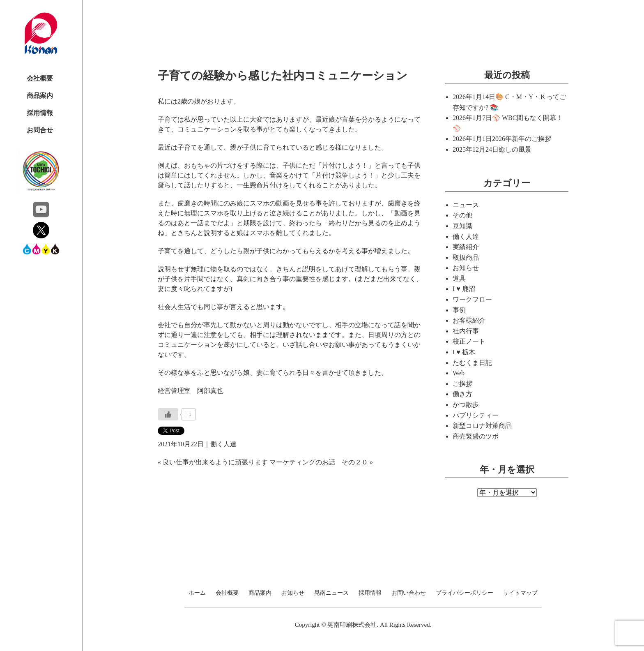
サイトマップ (520, 593)
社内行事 (466, 331)
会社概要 (40, 78)
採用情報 (40, 113)
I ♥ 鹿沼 (464, 289)
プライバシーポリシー (465, 593)
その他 (462, 215)
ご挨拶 (462, 384)
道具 (459, 278)
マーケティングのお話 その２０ (319, 462)
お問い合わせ (409, 593)
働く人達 (223, 444)
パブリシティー (476, 415)
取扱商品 (466, 257)
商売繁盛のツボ (476, 436)
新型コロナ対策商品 (482, 426)
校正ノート (469, 341)
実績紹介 (466, 247)
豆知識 (462, 226)
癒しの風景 (515, 149)
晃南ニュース (331, 593)
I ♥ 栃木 (464, 352)
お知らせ (466, 268)
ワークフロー (472, 299)
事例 (459, 310)
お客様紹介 (469, 320)
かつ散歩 (466, 405)
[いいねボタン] (168, 414)
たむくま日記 (472, 363)
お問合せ (40, 130)
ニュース (466, 205)
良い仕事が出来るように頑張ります (215, 462)
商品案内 (40, 96)
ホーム (197, 593)
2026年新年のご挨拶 (522, 139)
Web (459, 373)
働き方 (462, 394)
